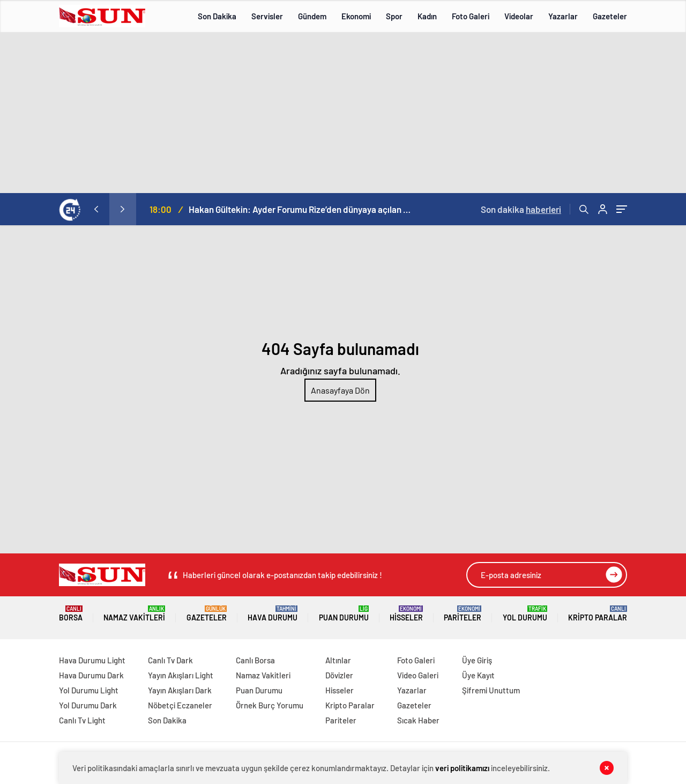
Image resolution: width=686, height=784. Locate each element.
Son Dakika (217, 16)
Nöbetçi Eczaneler (180, 705)
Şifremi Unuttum (491, 690)
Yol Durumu (525, 614)
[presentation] (96, 209)
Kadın (427, 16)
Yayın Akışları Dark (180, 690)
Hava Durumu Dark (91, 675)
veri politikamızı (462, 768)
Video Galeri (418, 675)
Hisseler (406, 614)
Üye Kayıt (478, 675)
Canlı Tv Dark (170, 660)
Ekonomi (356, 16)
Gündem (312, 16)
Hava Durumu (273, 614)
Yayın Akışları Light (181, 675)
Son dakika (521, 209)
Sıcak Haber (418, 720)
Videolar (519, 16)
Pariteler (463, 614)
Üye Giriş (477, 660)
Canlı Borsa (255, 660)
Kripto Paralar (598, 614)
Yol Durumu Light (89, 690)
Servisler (267, 16)
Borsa (71, 614)
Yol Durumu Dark (88, 705)
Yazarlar (563, 16)
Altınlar (338, 660)
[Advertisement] (343, 113)
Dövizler (339, 675)
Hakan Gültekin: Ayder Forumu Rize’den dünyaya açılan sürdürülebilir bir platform (301, 209)
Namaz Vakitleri (134, 614)
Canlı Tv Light (82, 720)
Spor (394, 16)
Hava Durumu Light (92, 660)
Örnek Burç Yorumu (270, 705)
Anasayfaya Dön (340, 390)
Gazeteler (610, 16)
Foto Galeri (471, 16)
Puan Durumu (344, 614)
